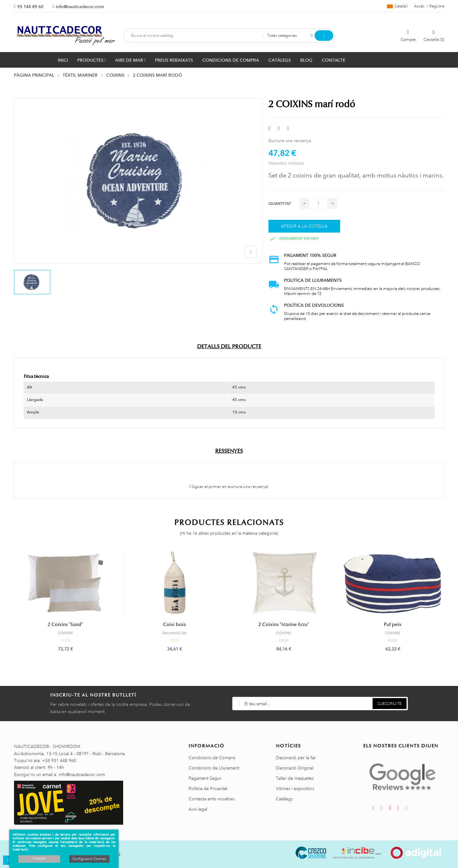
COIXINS (65, 633)
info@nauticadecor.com (80, 7)
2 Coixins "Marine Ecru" (284, 624)
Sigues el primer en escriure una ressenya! (229, 487)
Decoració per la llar (296, 758)
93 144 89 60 (30, 7)
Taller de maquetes (295, 778)
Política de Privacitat (208, 788)
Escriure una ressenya (290, 141)
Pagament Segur (205, 778)
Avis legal (198, 809)
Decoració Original (295, 768)
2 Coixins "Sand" (65, 624)
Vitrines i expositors (295, 788)
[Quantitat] (318, 203)
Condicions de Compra (212, 758)
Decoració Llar (174, 633)
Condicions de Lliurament (214, 768)
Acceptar (39, 858)
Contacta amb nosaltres (212, 799)
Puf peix (393, 624)
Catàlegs (284, 799)
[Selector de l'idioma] (397, 6)
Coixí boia (174, 624)
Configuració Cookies (89, 859)
